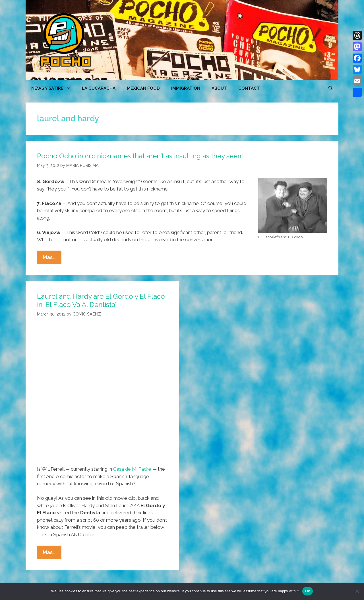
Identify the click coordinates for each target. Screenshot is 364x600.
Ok (308, 591)
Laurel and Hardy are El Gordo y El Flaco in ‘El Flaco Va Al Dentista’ (101, 300)
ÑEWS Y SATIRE (54, 88)
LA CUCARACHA (99, 88)
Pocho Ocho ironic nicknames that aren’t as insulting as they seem (140, 156)
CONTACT (249, 88)
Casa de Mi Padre (132, 469)
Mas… (52, 259)
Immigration (186, 88)
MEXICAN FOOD (143, 88)
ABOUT (219, 88)
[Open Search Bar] (331, 88)
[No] (357, 591)
